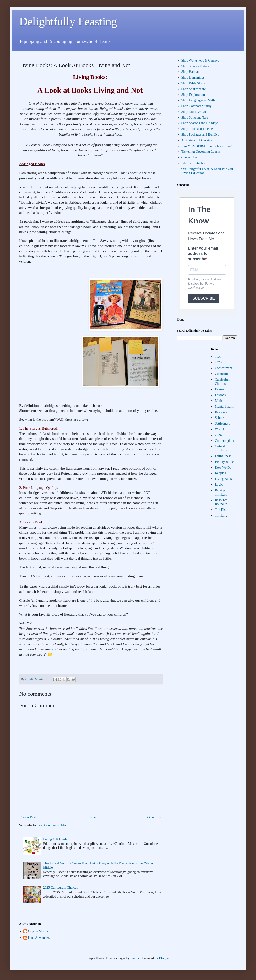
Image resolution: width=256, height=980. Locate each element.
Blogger (164, 958)
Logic (219, 485)
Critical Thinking (221, 448)
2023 (218, 362)
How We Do (223, 468)
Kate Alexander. (39, 938)
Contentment (223, 368)
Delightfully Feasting (68, 21)
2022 (218, 357)
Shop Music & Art (194, 112)
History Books (225, 462)
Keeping (220, 473)
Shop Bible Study (193, 83)
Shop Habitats (191, 72)
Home (92, 817)
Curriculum (223, 374)
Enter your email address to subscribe (203, 254)
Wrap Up (221, 429)
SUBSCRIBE (204, 298)
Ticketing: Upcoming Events (201, 152)
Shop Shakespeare (194, 89)
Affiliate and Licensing (197, 140)
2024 (218, 435)
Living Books (224, 479)
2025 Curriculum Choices (60, 888)
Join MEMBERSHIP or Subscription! (207, 146)
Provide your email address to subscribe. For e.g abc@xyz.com (205, 284)
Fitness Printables (193, 163)
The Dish (221, 510)
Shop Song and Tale (195, 118)
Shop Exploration (193, 95)
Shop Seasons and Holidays (200, 123)
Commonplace (225, 441)
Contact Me (189, 157)
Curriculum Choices (223, 382)
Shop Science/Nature (195, 66)
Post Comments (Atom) (53, 825)
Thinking (221, 516)
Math (218, 401)
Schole (219, 418)
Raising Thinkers (221, 492)
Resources (222, 412)
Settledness (222, 423)
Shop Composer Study (196, 106)
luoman (135, 958)
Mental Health (224, 406)
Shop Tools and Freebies (198, 129)
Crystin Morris (38, 931)
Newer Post (28, 817)
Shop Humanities (193, 78)
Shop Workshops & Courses (200, 61)
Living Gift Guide (55, 839)
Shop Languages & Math (198, 100)
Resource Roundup (221, 502)
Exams (219, 389)
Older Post (155, 817)
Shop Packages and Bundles (200, 135)
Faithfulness (223, 456)
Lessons (220, 395)
